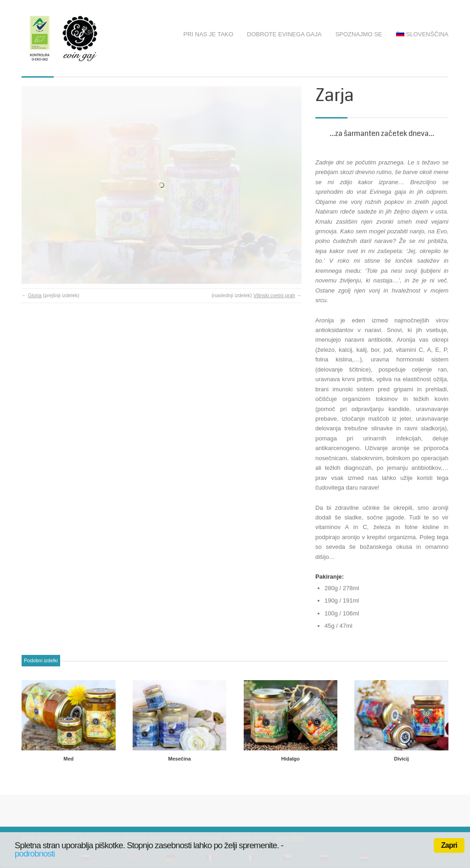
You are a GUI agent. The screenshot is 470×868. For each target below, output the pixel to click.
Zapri (449, 845)
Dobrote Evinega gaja (284, 34)
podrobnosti (35, 854)
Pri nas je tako (209, 34)
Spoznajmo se (359, 34)
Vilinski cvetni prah (274, 254)
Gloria (35, 254)
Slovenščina (422, 34)
